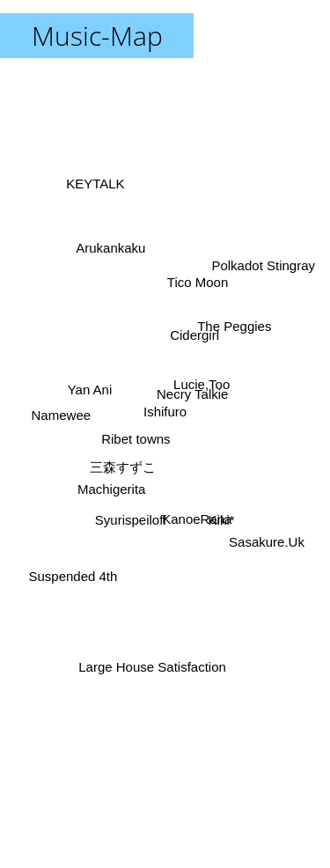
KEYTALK (98, 200)
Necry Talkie (195, 397)
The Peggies (232, 326)
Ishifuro (165, 412)
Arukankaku (110, 246)
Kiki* (215, 509)
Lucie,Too (204, 383)
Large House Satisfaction (155, 661)
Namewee (68, 415)
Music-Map (97, 36)
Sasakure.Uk (263, 533)
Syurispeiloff (129, 522)
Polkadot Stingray (265, 262)
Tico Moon (196, 302)
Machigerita (115, 481)
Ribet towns (132, 437)
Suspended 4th (74, 567)
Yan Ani (95, 393)
